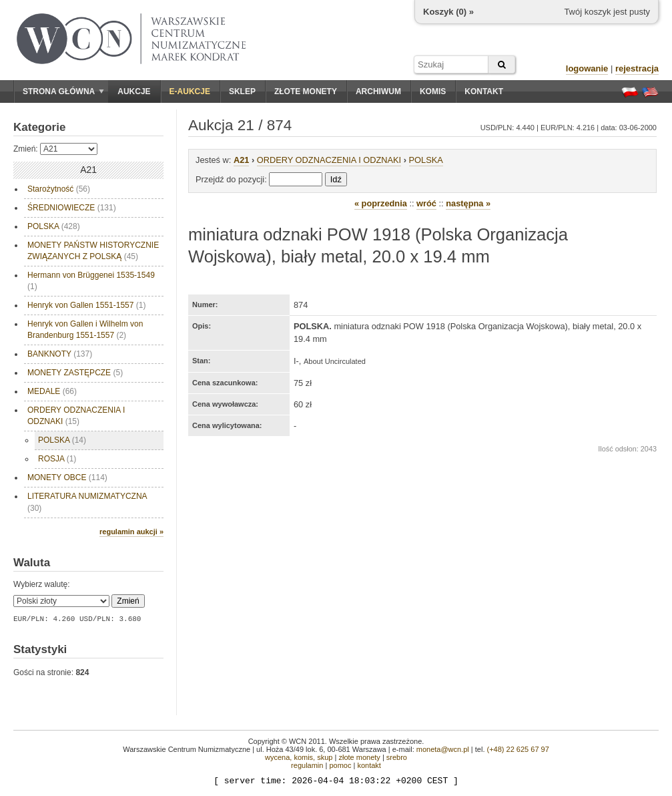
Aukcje (134, 91)
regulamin (307, 765)
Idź (336, 179)
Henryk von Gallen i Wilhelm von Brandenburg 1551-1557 (85, 330)
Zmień (128, 601)
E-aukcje (190, 91)
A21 (241, 160)
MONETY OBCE (67, 477)
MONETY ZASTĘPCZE (75, 373)
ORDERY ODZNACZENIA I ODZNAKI (76, 416)
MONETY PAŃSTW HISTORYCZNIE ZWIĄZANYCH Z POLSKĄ (93, 251)
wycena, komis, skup (299, 757)
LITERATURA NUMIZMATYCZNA (87, 502)
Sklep (242, 91)
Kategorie (39, 127)
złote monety (359, 757)
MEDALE (52, 391)
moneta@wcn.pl (443, 749)
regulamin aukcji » (131, 532)
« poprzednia (381, 203)
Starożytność (59, 189)
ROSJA (57, 459)
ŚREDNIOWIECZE (72, 208)
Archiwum (378, 91)
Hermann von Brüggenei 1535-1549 (91, 281)
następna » (468, 203)
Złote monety (306, 91)
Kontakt (484, 91)
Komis (433, 91)
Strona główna (63, 91)
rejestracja (637, 68)
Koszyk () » (448, 12)
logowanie (587, 68)
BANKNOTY (60, 354)
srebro (397, 757)
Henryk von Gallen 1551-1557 (86, 305)
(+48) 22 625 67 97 (518, 749)
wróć (426, 203)
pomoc (340, 765)
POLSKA (54, 226)
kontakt (369, 765)
